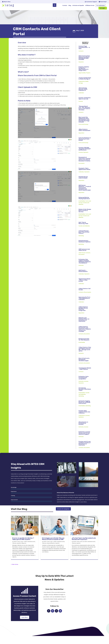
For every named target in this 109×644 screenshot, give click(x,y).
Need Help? (104, 2)
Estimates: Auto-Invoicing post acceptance (84, 385)
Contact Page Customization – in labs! (84, 54)
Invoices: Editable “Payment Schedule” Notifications (85, 156)
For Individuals (101, 5)
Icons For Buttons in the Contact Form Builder (85, 146)
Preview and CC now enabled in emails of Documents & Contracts (85, 450)
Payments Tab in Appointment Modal (84, 176)
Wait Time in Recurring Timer (83, 230)
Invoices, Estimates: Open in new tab (85, 105)
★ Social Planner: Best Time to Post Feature (84, 239)
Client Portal (82, 260)
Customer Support (92, 2)
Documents (82, 170)
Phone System (87, 299)
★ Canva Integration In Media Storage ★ (85, 85)
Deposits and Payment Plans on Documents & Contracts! (84, 326)
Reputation (81, 140)
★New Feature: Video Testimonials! (84, 137)
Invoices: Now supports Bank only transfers (84, 419)
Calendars (81, 100)
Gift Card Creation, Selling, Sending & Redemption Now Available (84, 65)
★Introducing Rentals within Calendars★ (83, 96)
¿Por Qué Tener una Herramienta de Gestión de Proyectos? (84, 547)
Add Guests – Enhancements (83, 278)
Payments (81, 69)
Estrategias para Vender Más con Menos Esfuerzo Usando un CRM (53, 547)
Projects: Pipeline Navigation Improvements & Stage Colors (84, 76)
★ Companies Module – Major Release (85, 375)
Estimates (81, 272)
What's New (7, 2)
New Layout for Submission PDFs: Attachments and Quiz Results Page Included (84, 126)
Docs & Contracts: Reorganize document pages (84, 366)
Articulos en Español (78, 5)
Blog (70, 5)
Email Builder (82, 208)
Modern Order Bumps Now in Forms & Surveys (85, 217)
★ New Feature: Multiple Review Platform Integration (83, 316)
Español (19, 551)
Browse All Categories (63, 518)
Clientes (14, 551)
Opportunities (82, 80)
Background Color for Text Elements (84, 346)
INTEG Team (17, 550)
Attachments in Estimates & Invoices (83, 430)
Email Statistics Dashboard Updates (85, 248)
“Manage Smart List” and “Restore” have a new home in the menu (84, 115)
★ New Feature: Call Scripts (85, 296)
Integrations (82, 88)
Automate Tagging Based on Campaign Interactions (84, 409)
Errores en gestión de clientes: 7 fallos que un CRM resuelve (23, 547)
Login (103, 8)
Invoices (81, 108)
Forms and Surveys (83, 131)
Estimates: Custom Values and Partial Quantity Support (84, 440)
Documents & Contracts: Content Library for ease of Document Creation (85, 166)
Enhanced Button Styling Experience (84, 205)
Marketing (81, 243)
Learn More (25, 625)
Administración (31, 550)
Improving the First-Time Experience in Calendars (85, 305)
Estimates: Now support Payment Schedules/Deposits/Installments (85, 268)
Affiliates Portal (90, 5)
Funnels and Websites (84, 233)
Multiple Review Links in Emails (83, 184)
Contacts (81, 58)
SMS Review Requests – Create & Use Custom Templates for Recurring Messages (85, 195)
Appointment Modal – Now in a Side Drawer (84, 287)
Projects (88, 80)
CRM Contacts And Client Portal (84, 257)
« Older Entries (15, 572)
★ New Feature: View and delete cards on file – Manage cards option (85, 356)
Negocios (24, 551)
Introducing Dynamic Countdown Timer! (85, 396)
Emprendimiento (51, 551)
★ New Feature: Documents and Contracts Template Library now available (85, 336)
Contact (65, 5)
